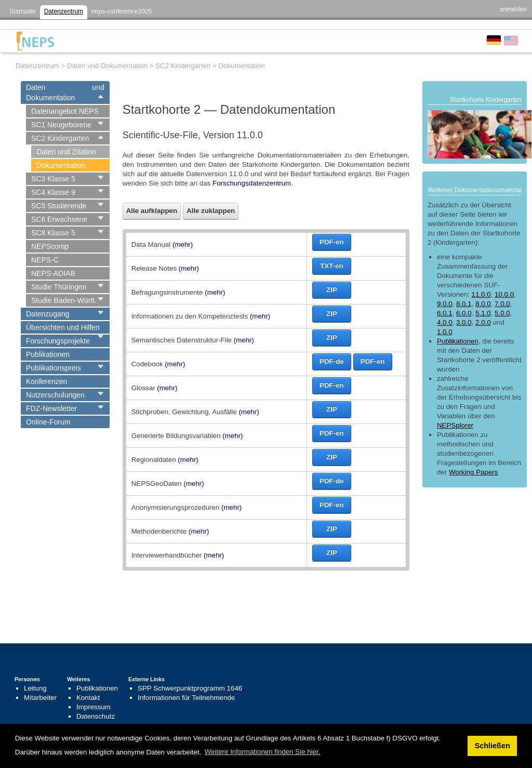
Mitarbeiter (40, 698)
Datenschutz (96, 716)
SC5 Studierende (59, 206)
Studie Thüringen (59, 287)
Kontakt (88, 698)
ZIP (332, 290)
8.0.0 (483, 304)
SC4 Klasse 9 (53, 192)
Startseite (23, 11)
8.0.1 (464, 304)
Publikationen (48, 354)
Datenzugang (48, 314)
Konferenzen (46, 381)
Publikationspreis (54, 368)
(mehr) (183, 244)
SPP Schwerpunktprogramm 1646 (190, 688)
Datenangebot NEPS (65, 111)
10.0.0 (504, 294)
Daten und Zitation (66, 152)
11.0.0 (481, 294)
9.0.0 (445, 304)
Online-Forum (48, 422)
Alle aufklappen (152, 211)
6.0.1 (445, 313)
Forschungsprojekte (58, 341)
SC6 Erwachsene (59, 219)
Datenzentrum (64, 11)
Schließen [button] (493, 746)
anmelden (513, 9)
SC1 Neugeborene (61, 125)
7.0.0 (502, 304)
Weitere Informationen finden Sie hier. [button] (263, 752)
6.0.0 (464, 313)
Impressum (94, 707)
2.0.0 (483, 322)
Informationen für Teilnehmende (186, 698)
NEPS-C (45, 260)
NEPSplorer (455, 425)
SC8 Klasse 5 (53, 233)
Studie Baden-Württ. (64, 300)
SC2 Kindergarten (60, 138)
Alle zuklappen (211, 211)
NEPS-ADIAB (53, 273)
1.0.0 (445, 332)
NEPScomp (50, 246)
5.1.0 (483, 313)
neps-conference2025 (122, 11)
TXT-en (331, 266)
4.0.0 (445, 322)
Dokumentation (61, 165)
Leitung (35, 688)
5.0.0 (502, 313)
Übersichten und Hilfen (63, 327)
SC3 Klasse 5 (53, 179)
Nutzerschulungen (55, 395)
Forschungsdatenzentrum (252, 183)
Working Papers (474, 472)
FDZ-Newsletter (51, 408)
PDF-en (332, 242)
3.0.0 (464, 322)
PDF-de (332, 361)
